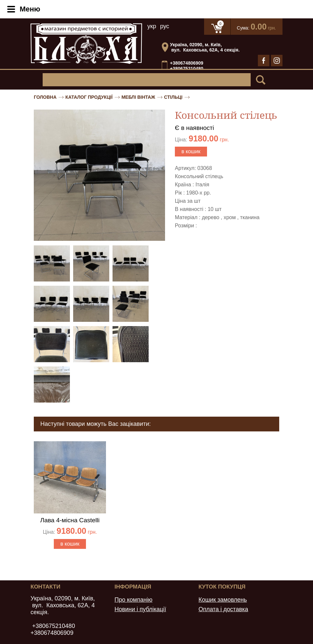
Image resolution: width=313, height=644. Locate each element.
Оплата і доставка (223, 609)
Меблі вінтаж (138, 97)
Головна (45, 97)
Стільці (173, 97)
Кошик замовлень (223, 600)
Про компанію (134, 600)
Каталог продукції (89, 97)
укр (152, 26)
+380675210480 (187, 69)
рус (165, 26)
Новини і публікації (140, 609)
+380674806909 (187, 63)
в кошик (191, 151)
